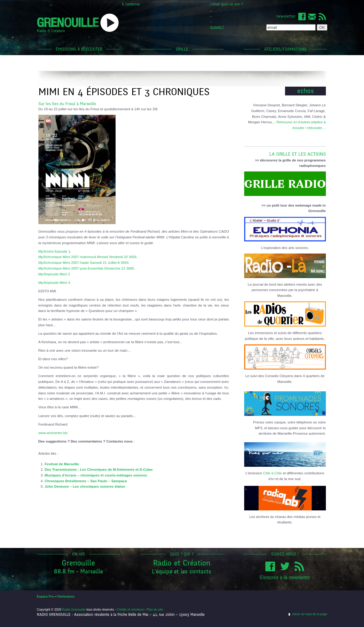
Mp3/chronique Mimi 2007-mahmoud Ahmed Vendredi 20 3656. (88, 257)
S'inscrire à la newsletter (285, 577)
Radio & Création (51, 31)
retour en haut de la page (310, 614)
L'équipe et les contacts (182, 571)
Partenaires (66, 597)
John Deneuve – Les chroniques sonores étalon (85, 486)
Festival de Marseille (62, 464)
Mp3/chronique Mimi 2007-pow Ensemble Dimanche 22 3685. (87, 268)
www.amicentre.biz (53, 433)
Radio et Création (182, 563)
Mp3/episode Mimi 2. (55, 274)
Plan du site (155, 610)
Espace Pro (46, 597)
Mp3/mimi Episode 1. (55, 251)
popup (110, 23)
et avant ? (217, 27)
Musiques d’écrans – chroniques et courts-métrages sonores (96, 475)
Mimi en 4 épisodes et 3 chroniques (124, 92)
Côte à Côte (272, 473)
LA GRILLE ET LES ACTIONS (285, 152)
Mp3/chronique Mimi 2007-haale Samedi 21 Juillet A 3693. (84, 262)
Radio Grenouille (74, 610)
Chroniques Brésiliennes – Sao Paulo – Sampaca (86, 481)
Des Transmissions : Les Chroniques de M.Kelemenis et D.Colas (99, 469)
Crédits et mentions (130, 610)
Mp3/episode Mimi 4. (55, 282)
